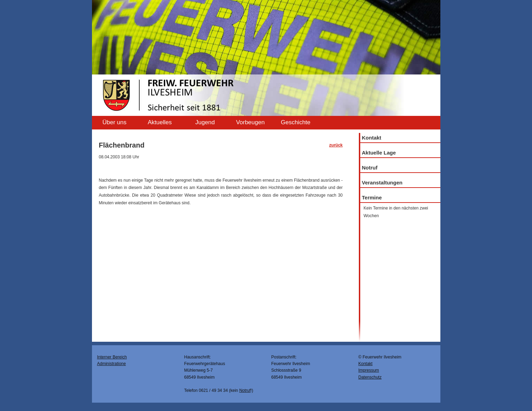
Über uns (114, 122)
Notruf (370, 168)
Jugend (205, 122)
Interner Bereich (112, 357)
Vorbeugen (250, 122)
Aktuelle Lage (379, 153)
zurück (336, 145)
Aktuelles (160, 122)
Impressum (369, 370)
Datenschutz (370, 377)
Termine (372, 197)
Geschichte (296, 122)
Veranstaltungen (382, 183)
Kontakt (372, 138)
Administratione (112, 364)
